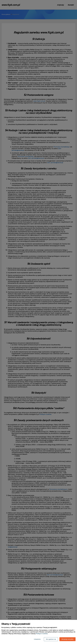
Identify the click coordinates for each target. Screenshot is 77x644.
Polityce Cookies (42, 634)
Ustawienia (37, 639)
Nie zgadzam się (51, 639)
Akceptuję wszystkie (67, 639)
